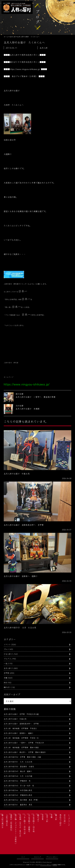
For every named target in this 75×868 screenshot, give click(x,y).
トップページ (69, 820)
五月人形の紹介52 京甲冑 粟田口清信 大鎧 (22, 757)
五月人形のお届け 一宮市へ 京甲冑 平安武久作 (24, 743)
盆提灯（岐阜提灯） (11, 823)
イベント (7, 644)
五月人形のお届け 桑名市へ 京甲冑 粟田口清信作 (25, 752)
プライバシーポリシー (52, 857)
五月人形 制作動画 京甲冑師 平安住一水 (21, 738)
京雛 (5, 678)
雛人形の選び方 (2, 821)
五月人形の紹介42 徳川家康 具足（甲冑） (21, 800)
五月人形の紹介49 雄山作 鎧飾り (18, 771)
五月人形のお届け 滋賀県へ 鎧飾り (19, 733)
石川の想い (65, 819)
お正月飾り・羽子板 (34, 823)
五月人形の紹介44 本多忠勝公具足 (18, 790)
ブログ (6, 659)
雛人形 (56, 817)
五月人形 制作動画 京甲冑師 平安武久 (20, 728)
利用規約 (55, 865)
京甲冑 (6, 673)
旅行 (5, 682)
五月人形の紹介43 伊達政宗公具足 (18, 795)
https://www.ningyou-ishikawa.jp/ (25, 69)
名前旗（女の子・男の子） (20, 826)
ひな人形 (7, 654)
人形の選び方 (7, 820)
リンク (23, 857)
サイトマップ (38, 857)
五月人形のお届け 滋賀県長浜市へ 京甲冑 (21, 724)
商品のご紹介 (60, 820)
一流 (5, 663)
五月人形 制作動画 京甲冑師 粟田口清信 (21, 747)
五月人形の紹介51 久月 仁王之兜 (18, 762)
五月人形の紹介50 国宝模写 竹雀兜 (19, 766)
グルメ (6, 649)
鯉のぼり (7, 687)
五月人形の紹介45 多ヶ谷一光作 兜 (19, 785)
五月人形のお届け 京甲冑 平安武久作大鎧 (21, 714)
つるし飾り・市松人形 (25, 824)
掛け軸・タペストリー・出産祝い (16, 829)
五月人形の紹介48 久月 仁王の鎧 (18, 776)
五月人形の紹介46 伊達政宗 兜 (17, 781)
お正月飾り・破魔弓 (29, 823)
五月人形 (7, 668)
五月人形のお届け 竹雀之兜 (15, 719)
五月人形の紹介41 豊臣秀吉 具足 (18, 805)
